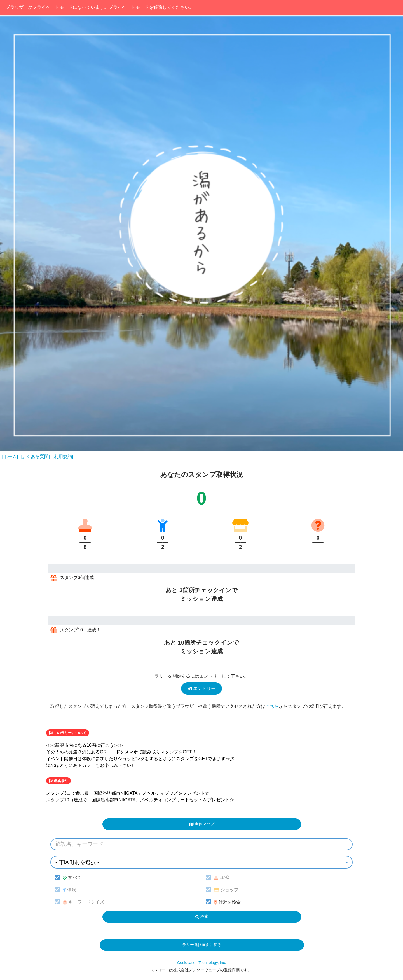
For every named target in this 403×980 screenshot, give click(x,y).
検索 (202, 917)
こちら (272, 706)
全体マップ (202, 824)
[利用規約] (63, 457)
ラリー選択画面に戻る (202, 945)
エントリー (201, 689)
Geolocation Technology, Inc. (202, 963)
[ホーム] (10, 457)
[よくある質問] (35, 457)
